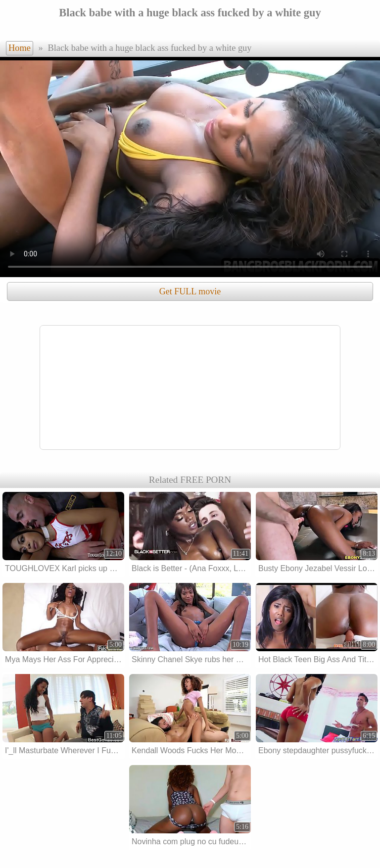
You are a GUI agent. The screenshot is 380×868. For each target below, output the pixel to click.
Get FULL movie (190, 291)
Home (20, 48)
